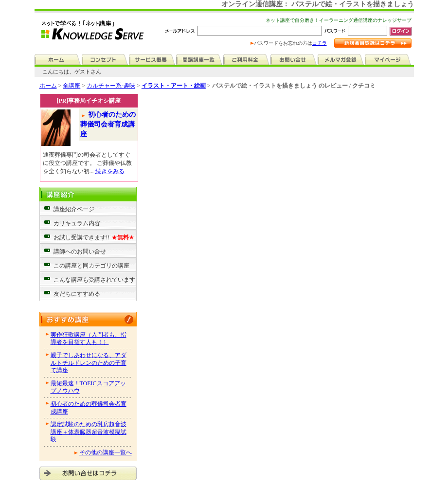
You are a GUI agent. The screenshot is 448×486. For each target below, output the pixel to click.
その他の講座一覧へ (106, 452)
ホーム (48, 86)
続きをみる (110, 171)
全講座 (72, 86)
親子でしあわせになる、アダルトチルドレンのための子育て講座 (89, 363)
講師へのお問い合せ (80, 252)
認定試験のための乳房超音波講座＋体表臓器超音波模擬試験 (89, 432)
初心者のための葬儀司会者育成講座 (108, 124)
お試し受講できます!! (94, 237)
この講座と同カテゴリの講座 (91, 266)
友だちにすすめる (77, 294)
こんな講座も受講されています (94, 280)
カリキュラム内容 (77, 223)
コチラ (320, 43)
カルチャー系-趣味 (111, 86)
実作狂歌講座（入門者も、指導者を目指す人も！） (89, 339)
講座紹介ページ (74, 209)
